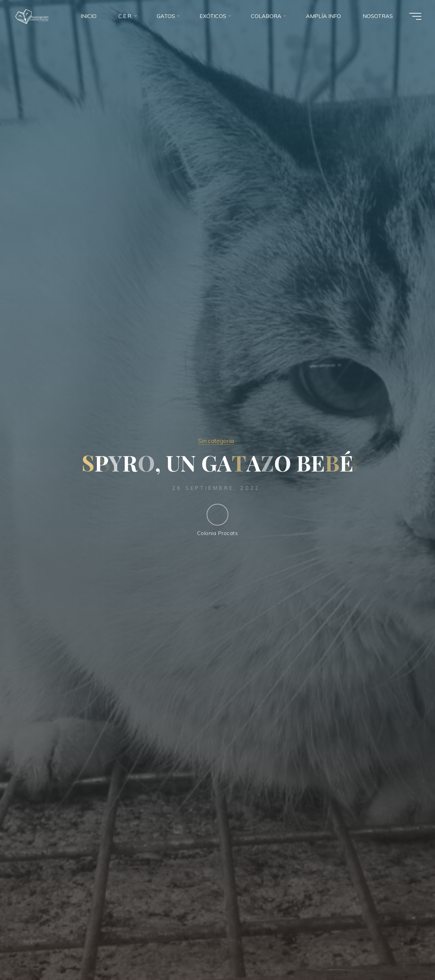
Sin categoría (216, 441)
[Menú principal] (415, 16)
